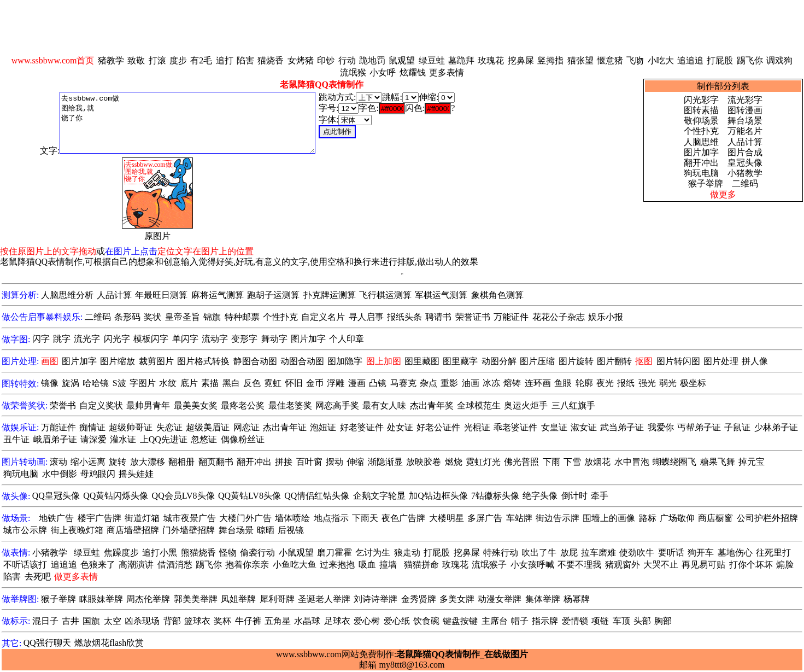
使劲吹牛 (637, 553)
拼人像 (755, 361)
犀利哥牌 (277, 599)
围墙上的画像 (609, 518)
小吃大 (661, 60)
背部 (172, 621)
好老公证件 (438, 427)
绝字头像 (540, 496)
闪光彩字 (701, 100)
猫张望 (580, 60)
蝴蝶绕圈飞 (674, 462)
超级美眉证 (208, 427)
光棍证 (477, 427)
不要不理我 (579, 565)
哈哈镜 (96, 383)
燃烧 (454, 462)
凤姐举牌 (238, 599)
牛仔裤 (248, 621)
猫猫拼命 (421, 565)
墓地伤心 (735, 553)
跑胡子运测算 (273, 295)
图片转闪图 (678, 361)
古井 (71, 621)
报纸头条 (404, 317)
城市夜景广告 (190, 518)
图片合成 (745, 152)
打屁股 (720, 60)
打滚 (157, 60)
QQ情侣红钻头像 (317, 496)
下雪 (572, 462)
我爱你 (661, 427)
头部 (642, 621)
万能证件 (511, 317)
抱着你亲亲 (247, 565)
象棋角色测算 (497, 295)
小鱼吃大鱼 (295, 565)
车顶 (621, 621)
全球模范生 (479, 405)
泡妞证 (323, 427)
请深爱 (93, 439)
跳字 (62, 339)
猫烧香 (271, 60)
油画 (471, 383)
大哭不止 (661, 565)
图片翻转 (614, 361)
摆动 (334, 462)
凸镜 (378, 383)
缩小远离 (88, 462)
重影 (449, 383)
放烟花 (597, 462)
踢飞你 (750, 60)
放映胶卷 (424, 462)
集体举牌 (543, 599)
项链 (600, 621)
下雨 (551, 462)
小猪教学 (745, 173)
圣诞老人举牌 (324, 599)
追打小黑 (160, 553)
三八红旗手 (573, 405)
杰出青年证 (285, 427)
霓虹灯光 (483, 462)
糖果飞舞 (718, 462)
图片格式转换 (203, 361)
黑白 (231, 383)
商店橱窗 (715, 518)
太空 (113, 621)
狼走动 (407, 553)
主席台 (495, 621)
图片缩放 (118, 361)
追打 (225, 60)
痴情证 (92, 427)
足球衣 (337, 621)
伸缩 (355, 462)
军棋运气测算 (441, 295)
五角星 (278, 621)
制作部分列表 (723, 86)
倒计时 (574, 496)
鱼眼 (563, 383)
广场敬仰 (677, 518)
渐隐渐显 (385, 462)
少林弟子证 (776, 427)
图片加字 (701, 152)
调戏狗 (779, 60)
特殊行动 (501, 553)
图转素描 (701, 110)
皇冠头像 (745, 163)
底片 (189, 383)
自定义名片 (323, 317)
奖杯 (222, 621)
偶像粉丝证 (243, 439)
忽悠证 (204, 439)
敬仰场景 (701, 121)
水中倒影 (60, 474)
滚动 (58, 462)
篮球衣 (197, 621)
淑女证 (584, 427)
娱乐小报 (606, 317)
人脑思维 (701, 142)
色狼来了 (98, 565)
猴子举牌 (706, 183)
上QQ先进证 (164, 439)
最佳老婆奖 (290, 405)
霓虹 (273, 383)
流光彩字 (745, 100)
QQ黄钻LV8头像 (250, 496)
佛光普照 (521, 462)
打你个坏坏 (751, 565)
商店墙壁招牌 (133, 530)
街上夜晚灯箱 (77, 530)
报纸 (626, 383)
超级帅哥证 (131, 427)
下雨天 (365, 518)
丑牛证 (16, 439)
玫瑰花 (491, 60)
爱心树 (367, 621)
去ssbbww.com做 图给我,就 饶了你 (187, 123)
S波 (119, 383)
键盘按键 (460, 621)
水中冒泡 (632, 462)
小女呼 (383, 72)
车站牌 (519, 518)
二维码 (745, 183)
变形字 (244, 339)
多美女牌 (457, 599)
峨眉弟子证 (55, 439)
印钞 (326, 60)
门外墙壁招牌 (189, 530)
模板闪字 (151, 339)
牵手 (600, 496)
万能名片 (745, 131)
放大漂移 (148, 462)
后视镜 (291, 530)
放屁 (569, 553)
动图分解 (499, 361)
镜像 (50, 383)
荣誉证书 (473, 317)
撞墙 (388, 565)
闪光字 (117, 339)
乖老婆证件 (515, 427)
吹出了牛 (539, 553)
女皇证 (554, 427)
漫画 (357, 383)
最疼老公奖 (243, 405)
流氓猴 (353, 72)
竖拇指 (550, 60)
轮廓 (584, 383)
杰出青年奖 (432, 405)
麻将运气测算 (218, 295)
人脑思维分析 (67, 295)
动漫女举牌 (500, 599)
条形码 (127, 317)
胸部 (663, 621)
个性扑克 (701, 131)
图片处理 (721, 361)
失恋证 (169, 427)
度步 (178, 60)
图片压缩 (537, 361)
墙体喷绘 (292, 518)
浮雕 (336, 383)
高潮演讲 (136, 565)
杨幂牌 (577, 599)
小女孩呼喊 (532, 565)
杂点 (429, 383)
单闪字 (185, 339)
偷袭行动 (257, 553)
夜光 (605, 383)
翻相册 (181, 462)
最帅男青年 (148, 405)
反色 (252, 383)
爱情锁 (575, 621)
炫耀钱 (413, 72)
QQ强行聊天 (47, 643)
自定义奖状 (101, 405)
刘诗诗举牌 (375, 599)
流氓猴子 (489, 565)
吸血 (367, 565)
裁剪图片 (156, 361)
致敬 (136, 60)
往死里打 (773, 553)
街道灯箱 (142, 518)
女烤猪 (301, 60)
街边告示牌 (557, 518)
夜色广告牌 (403, 518)
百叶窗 (309, 462)
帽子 (520, 621)
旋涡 (71, 383)
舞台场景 (745, 121)
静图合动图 (255, 361)
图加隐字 (345, 361)
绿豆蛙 (432, 60)
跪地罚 (372, 60)
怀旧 (294, 383)
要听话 (671, 553)
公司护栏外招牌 (767, 518)
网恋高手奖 (337, 405)
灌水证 (123, 439)
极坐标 (693, 383)
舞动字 (274, 339)
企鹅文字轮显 (379, 496)
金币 (315, 383)
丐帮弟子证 (699, 427)
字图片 (143, 383)
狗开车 (701, 553)
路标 (648, 518)
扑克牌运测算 (330, 295)
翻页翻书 (216, 462)
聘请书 (438, 317)
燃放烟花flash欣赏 (109, 643)
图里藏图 (422, 361)
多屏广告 (485, 518)
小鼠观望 (296, 553)
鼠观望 (402, 60)
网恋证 (247, 427)
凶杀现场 (142, 621)
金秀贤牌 (419, 599)
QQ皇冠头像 (56, 496)
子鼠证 (737, 427)
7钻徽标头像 (495, 496)
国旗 (91, 621)
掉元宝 (752, 462)
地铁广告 (56, 518)
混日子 (45, 621)
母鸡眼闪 (98, 474)
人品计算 (745, 142)
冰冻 (491, 383)
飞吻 (635, 60)
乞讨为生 (373, 553)
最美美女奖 (196, 405)
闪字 (41, 339)
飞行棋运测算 (385, 295)
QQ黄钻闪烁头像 (116, 496)
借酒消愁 (175, 565)
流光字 (87, 339)
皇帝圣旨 (183, 317)
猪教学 (111, 60)
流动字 (215, 339)
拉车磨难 (598, 553)
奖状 (152, 317)
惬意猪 (610, 60)
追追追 (690, 60)
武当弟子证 (622, 427)
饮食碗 (426, 621)
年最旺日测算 (161, 295)
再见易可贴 (703, 565)
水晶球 (307, 621)
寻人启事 (366, 317)
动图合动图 (302, 361)
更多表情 (447, 72)
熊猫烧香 (198, 553)
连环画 (538, 383)
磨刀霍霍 (334, 553)
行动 (347, 60)
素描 (210, 383)
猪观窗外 (623, 565)
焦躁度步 (121, 553)
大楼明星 (447, 518)
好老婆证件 (362, 427)
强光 (647, 383)
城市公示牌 (25, 530)
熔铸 (512, 383)
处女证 (400, 427)
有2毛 (201, 60)
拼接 (284, 462)
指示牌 (545, 621)
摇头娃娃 (136, 474)
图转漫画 (745, 110)
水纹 (168, 383)
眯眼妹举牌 (101, 599)
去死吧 (38, 577)
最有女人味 (384, 405)
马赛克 (403, 383)
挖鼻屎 (521, 60)
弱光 (668, 383)
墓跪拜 (461, 60)
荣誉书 (63, 405)
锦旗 (212, 317)
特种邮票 (242, 317)
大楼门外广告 (245, 518)
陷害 (245, 60)
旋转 (118, 462)
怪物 (228, 553)
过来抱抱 (337, 565)
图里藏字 (460, 361)
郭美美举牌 (196, 599)
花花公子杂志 (559, 317)
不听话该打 (25, 565)
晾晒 (266, 530)
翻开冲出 (701, 163)
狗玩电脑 (701, 173)
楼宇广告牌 (99, 518)
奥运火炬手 (526, 405)
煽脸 (785, 565)
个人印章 (347, 339)
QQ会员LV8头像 (183, 496)
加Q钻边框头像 (438, 496)
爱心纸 (397, 621)
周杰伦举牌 (148, 599)
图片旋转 (576, 361)
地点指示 (331, 518)
